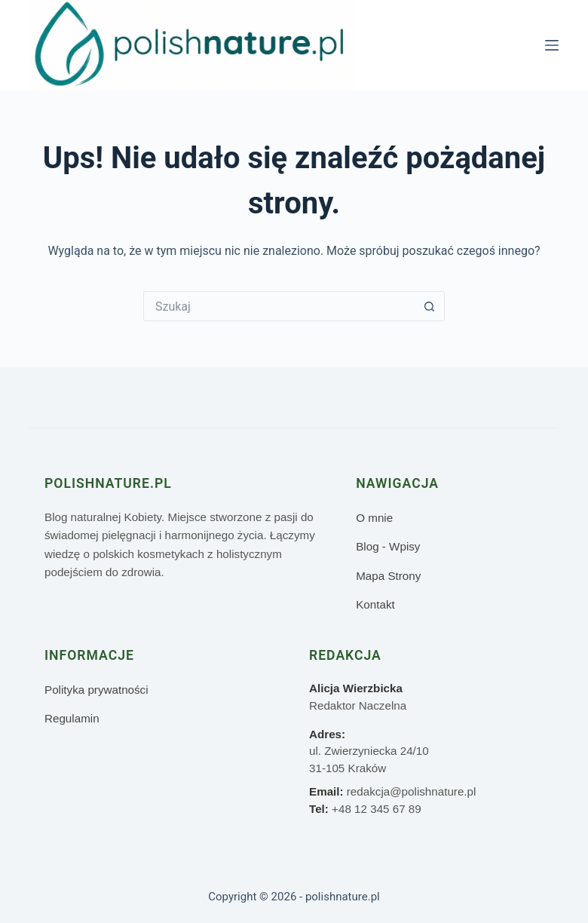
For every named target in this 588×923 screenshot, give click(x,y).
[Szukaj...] (279, 306)
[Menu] (552, 45)
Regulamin (72, 718)
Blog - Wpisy (388, 546)
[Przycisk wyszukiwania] (430, 306)
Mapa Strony (388, 576)
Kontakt (375, 604)
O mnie (374, 518)
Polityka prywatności (96, 690)
